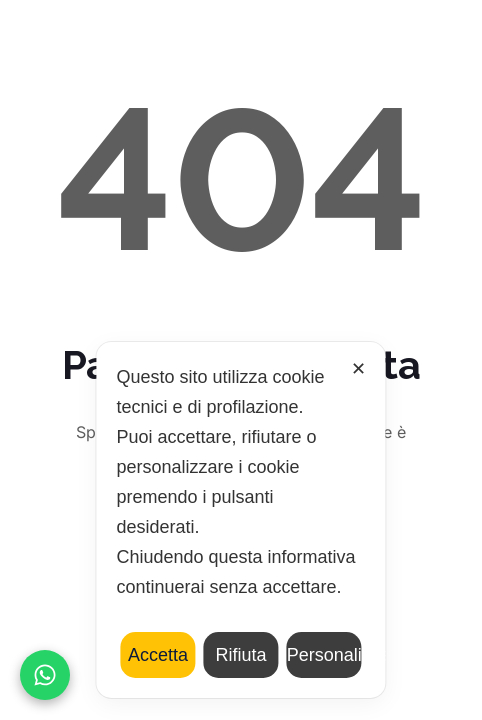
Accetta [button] (158, 655)
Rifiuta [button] (240, 655)
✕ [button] (358, 369)
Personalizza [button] (324, 655)
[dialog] (240, 520)
